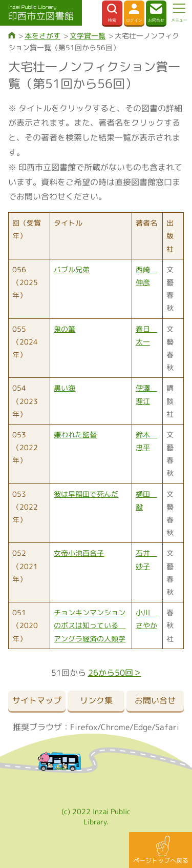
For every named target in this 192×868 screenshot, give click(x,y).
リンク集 (96, 700)
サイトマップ (37, 700)
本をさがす (42, 36)
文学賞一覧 (88, 36)
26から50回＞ (115, 673)
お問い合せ (155, 700)
